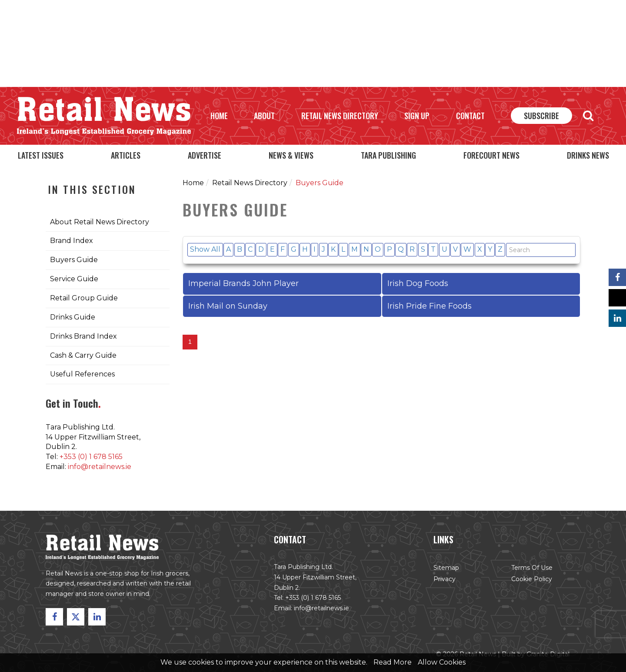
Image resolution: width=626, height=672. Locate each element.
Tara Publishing (388, 155)
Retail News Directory (340, 116)
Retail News (104, 116)
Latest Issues (41, 155)
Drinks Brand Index (83, 336)
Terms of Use (530, 569)
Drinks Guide (73, 317)
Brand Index (72, 241)
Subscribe (541, 116)
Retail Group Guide (84, 298)
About (264, 116)
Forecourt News (491, 155)
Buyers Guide (74, 260)
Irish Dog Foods (418, 283)
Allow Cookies (442, 662)
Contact (470, 116)
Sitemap (445, 569)
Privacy (444, 580)
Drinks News (588, 155)
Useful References (82, 374)
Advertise (205, 155)
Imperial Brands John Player (243, 283)
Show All (205, 249)
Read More (393, 662)
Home (219, 116)
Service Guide (74, 279)
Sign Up (417, 116)
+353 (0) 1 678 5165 (91, 457)
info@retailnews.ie (100, 467)
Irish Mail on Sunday (228, 306)
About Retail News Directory (100, 222)
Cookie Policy (530, 580)
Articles (126, 155)
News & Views (291, 155)
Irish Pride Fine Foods (430, 306)
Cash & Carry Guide (83, 355)
